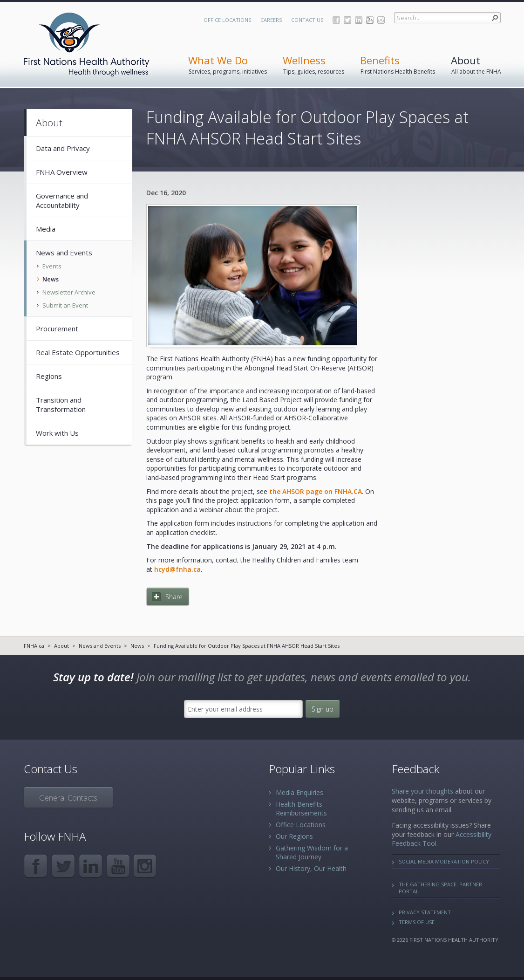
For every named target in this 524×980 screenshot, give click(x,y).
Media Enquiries (299, 792)
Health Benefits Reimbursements (301, 809)
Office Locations (227, 20)
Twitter (347, 20)
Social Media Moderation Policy (444, 861)
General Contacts (68, 798)
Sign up (323, 709)
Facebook (336, 20)
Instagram (381, 20)
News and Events (100, 646)
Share (174, 597)
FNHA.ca (34, 646)
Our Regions (294, 836)
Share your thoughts (422, 791)
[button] (495, 18)
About (61, 646)
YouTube (370, 20)
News (137, 646)
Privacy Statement (425, 912)
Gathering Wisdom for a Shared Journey (312, 852)
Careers (271, 20)
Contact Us (307, 20)
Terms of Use (417, 922)
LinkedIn (359, 20)
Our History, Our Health (311, 868)
